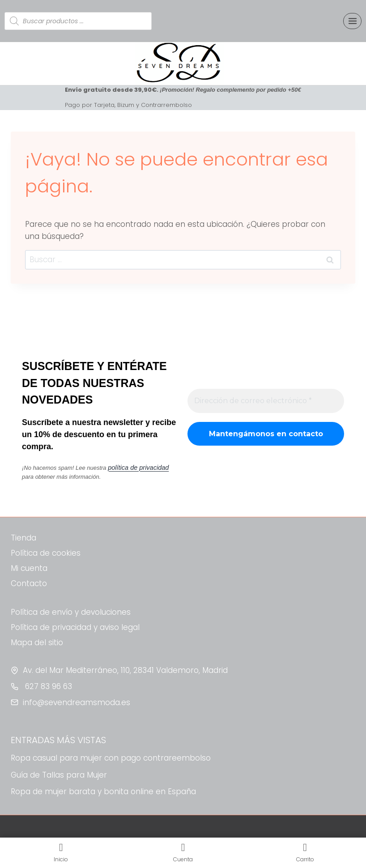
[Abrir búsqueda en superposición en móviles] (78, 21)
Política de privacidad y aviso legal (75, 627)
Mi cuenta (29, 568)
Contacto (29, 583)
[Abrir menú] (352, 21)
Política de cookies (46, 553)
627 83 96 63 (47, 686)
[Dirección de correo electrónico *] (266, 401)
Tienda (23, 538)
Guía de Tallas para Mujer (59, 775)
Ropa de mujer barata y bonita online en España (103, 791)
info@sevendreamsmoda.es (77, 702)
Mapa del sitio (37, 642)
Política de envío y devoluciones (71, 612)
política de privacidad (135, 468)
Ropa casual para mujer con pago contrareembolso (111, 758)
